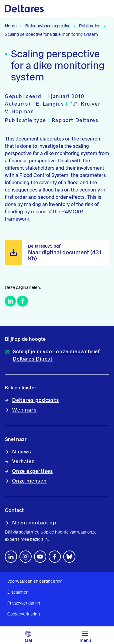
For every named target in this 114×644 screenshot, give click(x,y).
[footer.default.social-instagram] (26, 557)
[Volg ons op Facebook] (55, 557)
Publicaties (90, 26)
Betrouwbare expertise (48, 26)
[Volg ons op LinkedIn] (11, 557)
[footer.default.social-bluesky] (69, 557)
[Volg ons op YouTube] (40, 557)
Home (11, 26)
